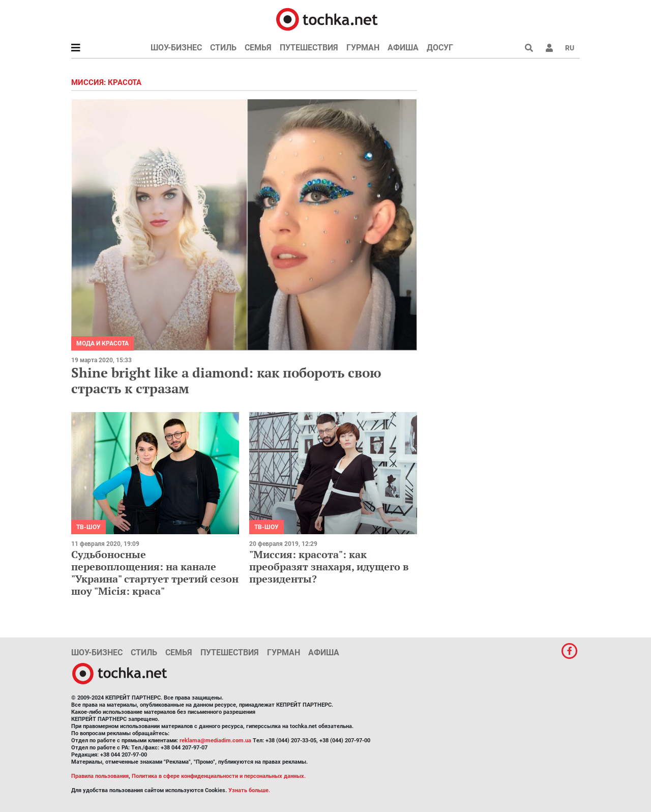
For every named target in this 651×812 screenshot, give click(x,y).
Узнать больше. (249, 790)
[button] (549, 48)
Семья (258, 48)
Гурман (363, 48)
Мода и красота (102, 343)
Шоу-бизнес (176, 48)
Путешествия (309, 48)
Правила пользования (100, 776)
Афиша (403, 48)
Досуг (440, 48)
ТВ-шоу (88, 527)
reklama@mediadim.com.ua (215, 741)
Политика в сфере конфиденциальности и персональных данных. (219, 776)
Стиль (223, 48)
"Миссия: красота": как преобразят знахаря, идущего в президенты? (329, 567)
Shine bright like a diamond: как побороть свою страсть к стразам (226, 380)
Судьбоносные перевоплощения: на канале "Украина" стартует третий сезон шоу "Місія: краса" (155, 573)
